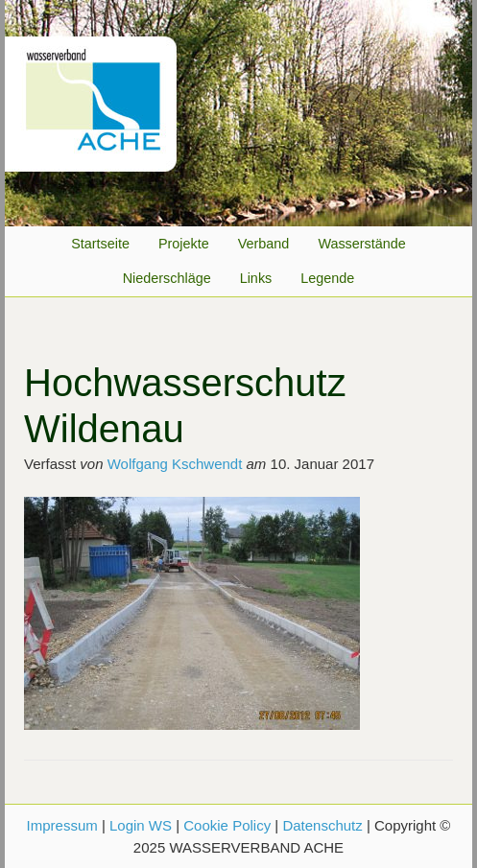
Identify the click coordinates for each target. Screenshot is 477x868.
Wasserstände (361, 244)
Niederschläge (167, 278)
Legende (327, 278)
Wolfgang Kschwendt (175, 464)
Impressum (62, 825)
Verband (264, 244)
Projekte (184, 244)
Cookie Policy (227, 825)
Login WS (141, 825)
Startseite (100, 244)
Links (256, 278)
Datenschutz (322, 825)
